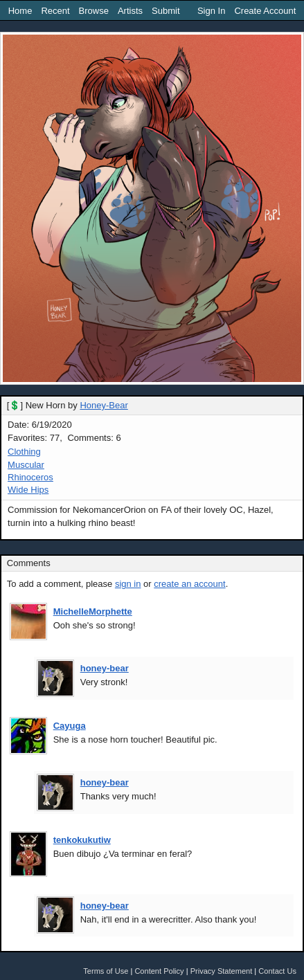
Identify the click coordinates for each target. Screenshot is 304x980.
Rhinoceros (30, 477)
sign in (128, 584)
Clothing (24, 452)
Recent (55, 11)
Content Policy (159, 971)
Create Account (265, 11)
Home (20, 11)
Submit (166, 11)
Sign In (211, 11)
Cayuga (70, 726)
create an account (189, 584)
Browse (94, 11)
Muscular (26, 465)
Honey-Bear (104, 405)
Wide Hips (28, 490)
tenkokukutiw (82, 840)
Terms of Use (106, 971)
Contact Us (277, 971)
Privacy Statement (222, 971)
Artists (130, 11)
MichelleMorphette (93, 611)
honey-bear (105, 668)
